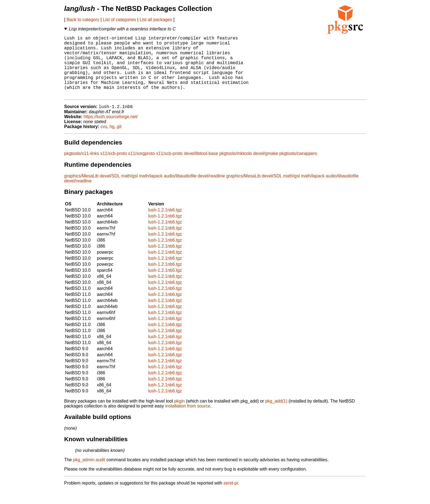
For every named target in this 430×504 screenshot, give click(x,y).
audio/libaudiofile (180, 190)
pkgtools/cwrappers (298, 167)
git (119, 141)
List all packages (156, 20)
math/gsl (129, 190)
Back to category (83, 20)
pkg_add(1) (276, 415)
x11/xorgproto (142, 167)
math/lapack (151, 190)
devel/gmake (266, 167)
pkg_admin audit (89, 474)
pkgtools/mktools (236, 167)
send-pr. (231, 497)
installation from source (188, 420)
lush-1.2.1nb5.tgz (165, 284)
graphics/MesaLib (81, 190)
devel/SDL (110, 190)
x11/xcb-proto (114, 167)
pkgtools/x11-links (82, 167)
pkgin (179, 415)
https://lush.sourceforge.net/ (111, 131)
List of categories (119, 20)
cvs (104, 141)
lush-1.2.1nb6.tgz (165, 224)
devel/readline (211, 190)
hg (112, 141)
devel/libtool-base (201, 167)
